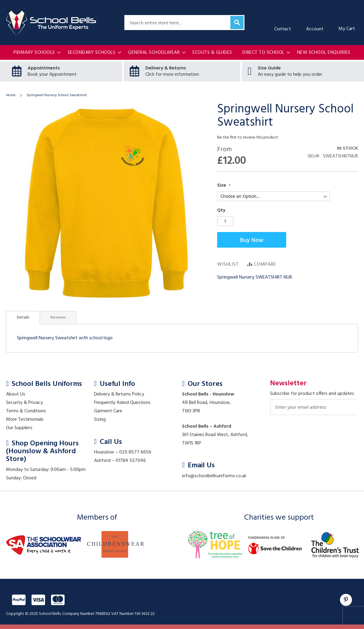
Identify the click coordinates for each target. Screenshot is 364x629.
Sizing (100, 420)
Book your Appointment (52, 75)
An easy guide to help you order (290, 75)
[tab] (23, 318)
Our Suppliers (19, 428)
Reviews (58, 318)
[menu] (182, 53)
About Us (16, 394)
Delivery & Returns (166, 68)
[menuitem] (35, 53)
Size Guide (269, 68)
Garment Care (108, 411)
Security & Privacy (24, 403)
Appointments (44, 68)
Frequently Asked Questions (122, 403)
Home (11, 95)
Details (23, 318)
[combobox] (184, 23)
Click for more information (172, 75)
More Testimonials (25, 420)
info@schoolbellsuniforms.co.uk (214, 476)
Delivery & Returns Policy (119, 394)
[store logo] (51, 23)
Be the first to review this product (248, 137)
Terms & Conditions (26, 411)
